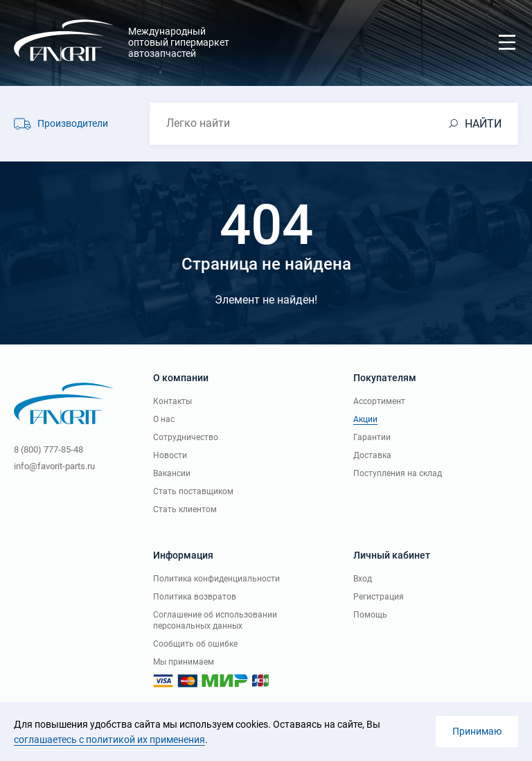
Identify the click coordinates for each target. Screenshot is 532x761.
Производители (73, 123)
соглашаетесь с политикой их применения (109, 740)
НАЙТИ (483, 124)
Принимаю (477, 731)
